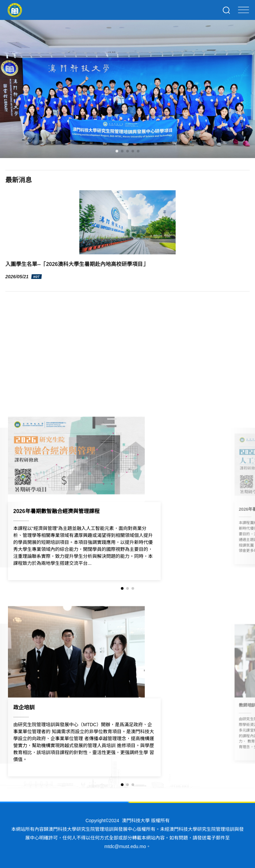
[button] (117, 151)
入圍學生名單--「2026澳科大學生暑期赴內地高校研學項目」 (77, 264)
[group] (127, 497)
